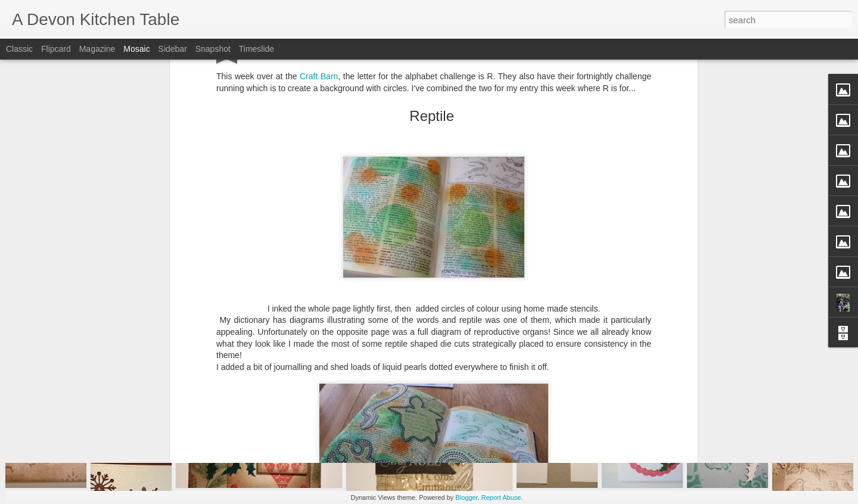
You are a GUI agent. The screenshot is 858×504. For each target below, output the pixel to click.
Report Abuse (501, 497)
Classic (19, 49)
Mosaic (136, 49)
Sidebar (173, 49)
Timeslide (257, 49)
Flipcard (56, 49)
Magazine (97, 49)
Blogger (466, 497)
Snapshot (213, 49)
